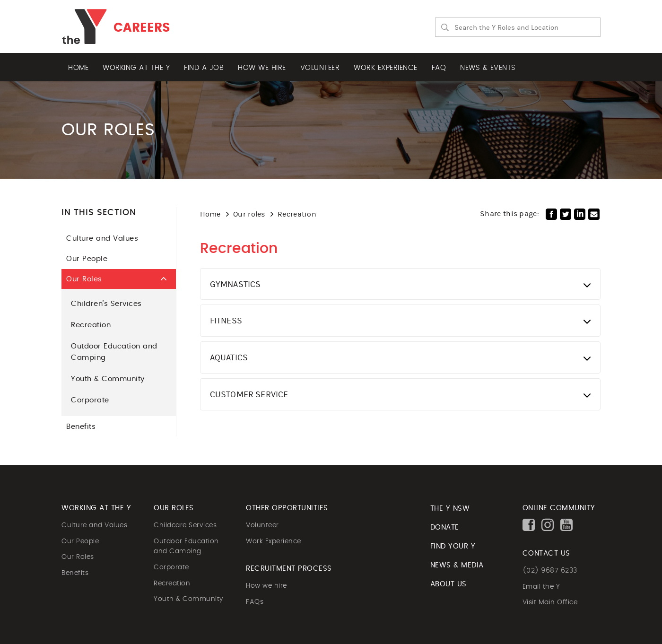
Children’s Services (106, 304)
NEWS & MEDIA (457, 565)
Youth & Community (108, 379)
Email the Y (541, 587)
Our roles (249, 214)
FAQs (255, 602)
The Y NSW (450, 509)
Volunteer (320, 68)
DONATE (445, 527)
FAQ (439, 68)
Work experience (386, 68)
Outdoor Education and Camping (114, 352)
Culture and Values (114, 239)
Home (78, 68)
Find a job (204, 68)
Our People (114, 259)
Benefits (114, 427)
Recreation (91, 325)
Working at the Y (136, 68)
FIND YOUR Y (453, 546)
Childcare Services (185, 525)
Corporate (90, 400)
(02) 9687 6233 (550, 571)
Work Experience (274, 541)
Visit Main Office (550, 602)
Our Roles (120, 279)
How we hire (262, 68)
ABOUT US (449, 584)
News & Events (488, 68)
